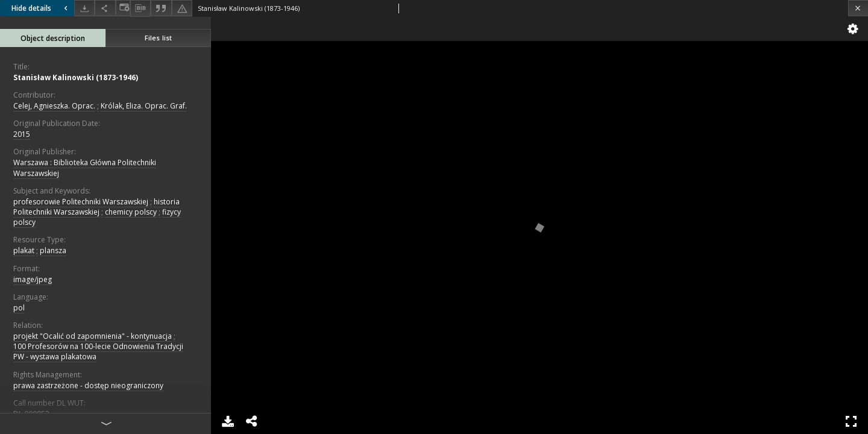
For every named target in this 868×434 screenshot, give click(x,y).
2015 (22, 134)
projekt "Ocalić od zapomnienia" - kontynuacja (93, 336)
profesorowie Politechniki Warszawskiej (81, 202)
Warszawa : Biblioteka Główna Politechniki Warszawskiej (85, 168)
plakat (24, 250)
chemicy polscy (131, 212)
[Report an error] (182, 8)
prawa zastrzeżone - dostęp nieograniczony (88, 385)
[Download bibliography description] (140, 8)
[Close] (858, 8)
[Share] (105, 8)
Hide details (41, 8)
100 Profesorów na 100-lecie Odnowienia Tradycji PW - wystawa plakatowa (98, 351)
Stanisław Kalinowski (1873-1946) (76, 77)
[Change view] (123, 8)
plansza (53, 250)
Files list (158, 38)
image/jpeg (33, 279)
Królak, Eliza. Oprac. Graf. (144, 106)
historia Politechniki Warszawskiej (96, 207)
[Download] (84, 8)
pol (19, 308)
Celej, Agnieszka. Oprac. (54, 106)
